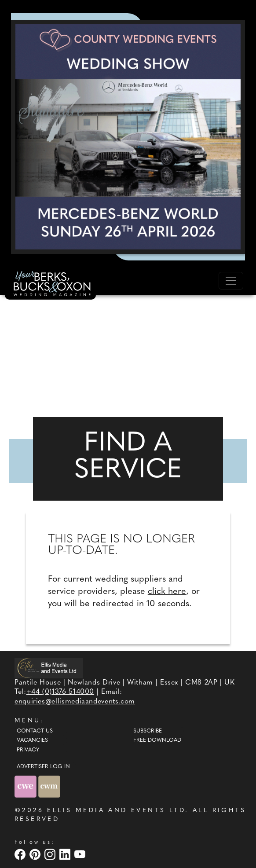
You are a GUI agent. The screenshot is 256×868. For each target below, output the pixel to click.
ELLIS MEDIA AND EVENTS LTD (116, 811)
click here (167, 592)
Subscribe (148, 731)
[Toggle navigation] (231, 281)
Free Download (157, 740)
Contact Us (35, 731)
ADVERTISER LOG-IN (43, 767)
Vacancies (32, 740)
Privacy (28, 750)
